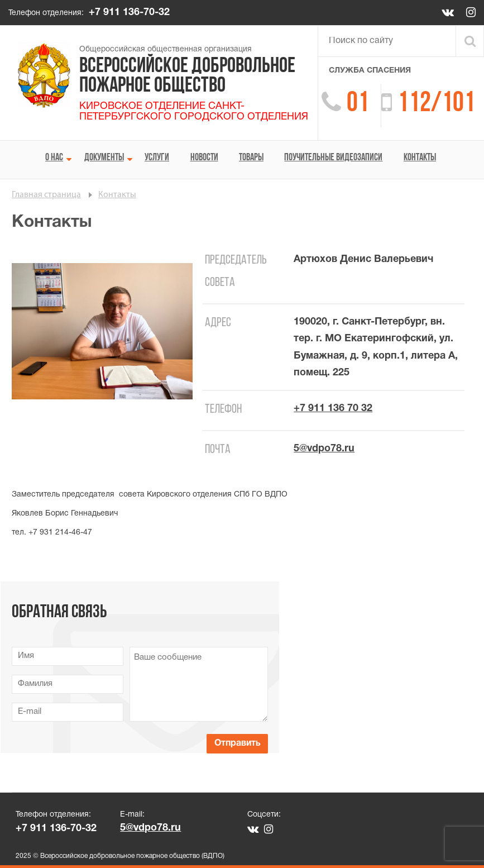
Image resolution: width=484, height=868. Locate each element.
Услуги (157, 158)
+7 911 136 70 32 (333, 409)
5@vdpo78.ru (324, 449)
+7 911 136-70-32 (129, 13)
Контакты (420, 158)
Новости (204, 158)
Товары (251, 158)
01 (358, 104)
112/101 (436, 104)
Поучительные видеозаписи (333, 158)
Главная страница (46, 195)
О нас (54, 158)
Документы (104, 158)
